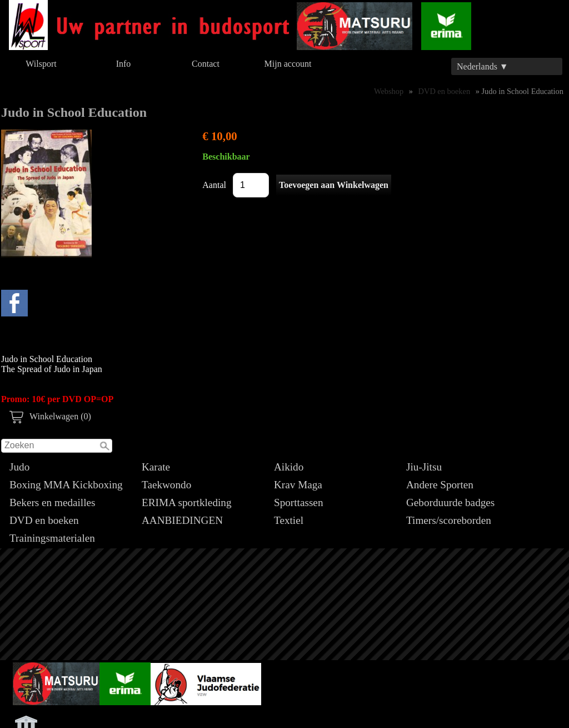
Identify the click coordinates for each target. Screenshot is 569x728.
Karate (156, 467)
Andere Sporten (440, 485)
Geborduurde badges (450, 502)
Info (124, 64)
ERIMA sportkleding (187, 502)
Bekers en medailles (53, 502)
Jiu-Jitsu (424, 467)
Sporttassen (298, 502)
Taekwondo (166, 485)
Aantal (214, 185)
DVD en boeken (44, 520)
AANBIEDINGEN (182, 520)
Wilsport (41, 64)
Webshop (389, 91)
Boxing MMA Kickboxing (66, 485)
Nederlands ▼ (483, 66)
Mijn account (288, 64)
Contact (206, 64)
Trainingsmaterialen (52, 538)
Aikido (289, 467)
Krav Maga (298, 485)
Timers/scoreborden (449, 520)
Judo (19, 467)
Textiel (289, 520)
